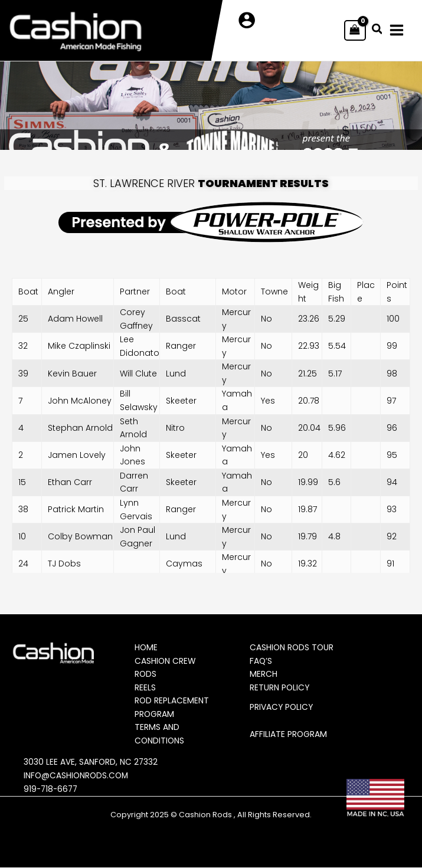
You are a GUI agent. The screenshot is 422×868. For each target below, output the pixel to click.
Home (147, 648)
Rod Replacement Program (173, 708)
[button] (377, 30)
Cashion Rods (205, 815)
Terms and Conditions (161, 734)
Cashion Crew (166, 661)
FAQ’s (262, 661)
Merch (264, 674)
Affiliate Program (289, 734)
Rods (146, 674)
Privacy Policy (283, 707)
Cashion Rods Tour (293, 648)
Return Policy (281, 687)
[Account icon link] (247, 21)
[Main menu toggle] (400, 30)
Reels (146, 687)
